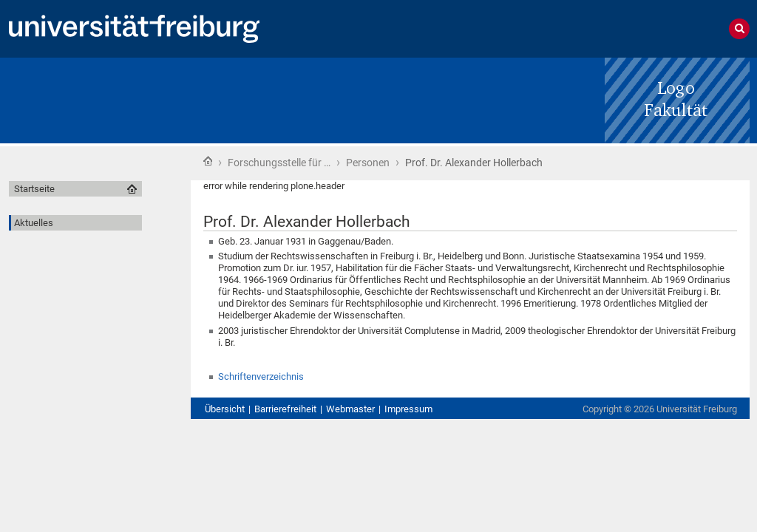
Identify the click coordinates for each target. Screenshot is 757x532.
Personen (368, 163)
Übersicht (225, 409)
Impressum (408, 409)
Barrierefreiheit (285, 409)
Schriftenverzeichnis (261, 376)
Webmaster (350, 409)
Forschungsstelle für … (279, 163)
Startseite (208, 161)
